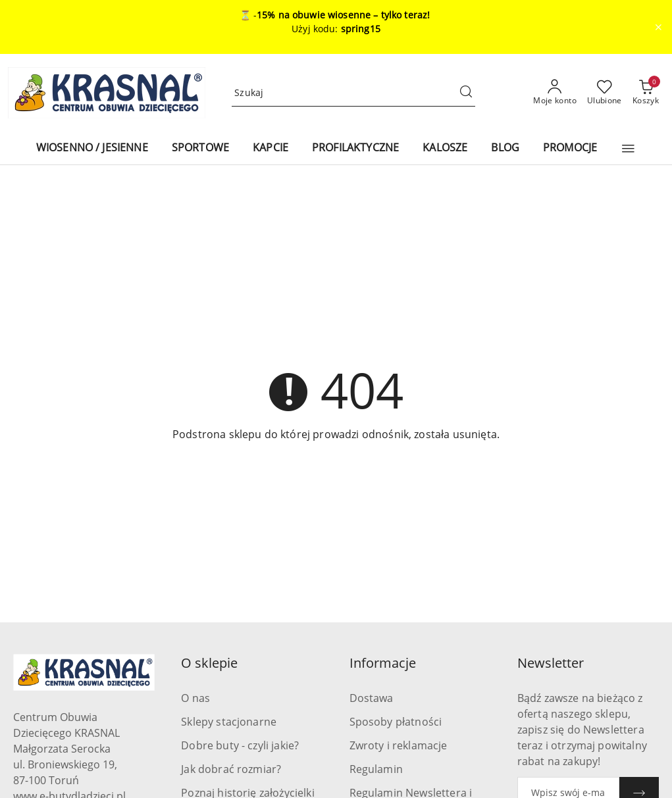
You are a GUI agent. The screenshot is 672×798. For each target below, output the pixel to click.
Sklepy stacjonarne (229, 722)
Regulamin (376, 769)
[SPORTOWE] (200, 148)
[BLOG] (505, 148)
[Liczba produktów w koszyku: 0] (646, 93)
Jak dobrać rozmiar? (231, 769)
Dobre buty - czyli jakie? (240, 745)
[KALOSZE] (445, 148)
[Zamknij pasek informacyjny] (658, 27)
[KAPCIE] (271, 148)
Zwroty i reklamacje (399, 745)
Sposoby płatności (396, 722)
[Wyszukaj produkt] (353, 93)
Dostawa (372, 698)
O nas (195, 698)
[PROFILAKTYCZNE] (355, 148)
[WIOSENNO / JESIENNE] (92, 148)
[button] (628, 149)
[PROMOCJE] (570, 148)
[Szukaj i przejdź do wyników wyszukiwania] (466, 93)
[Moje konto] (555, 93)
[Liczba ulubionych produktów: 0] (605, 93)
